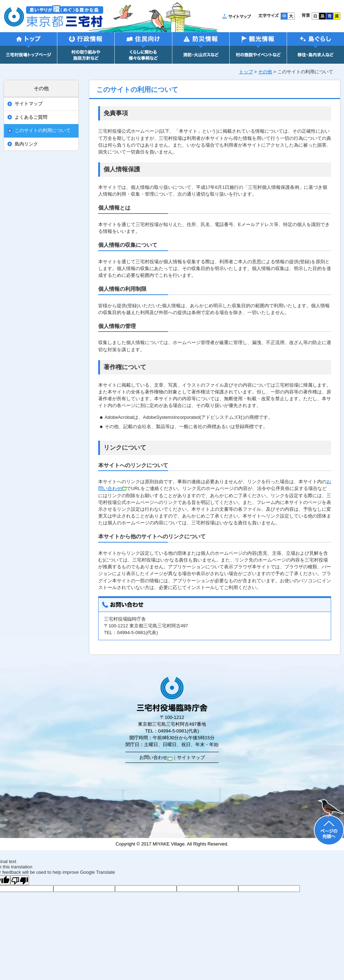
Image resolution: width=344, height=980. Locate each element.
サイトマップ (29, 104)
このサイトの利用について (43, 131)
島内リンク (26, 144)
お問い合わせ (156, 757)
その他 (265, 72)
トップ (246, 72)
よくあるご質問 (31, 117)
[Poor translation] (20, 880)
